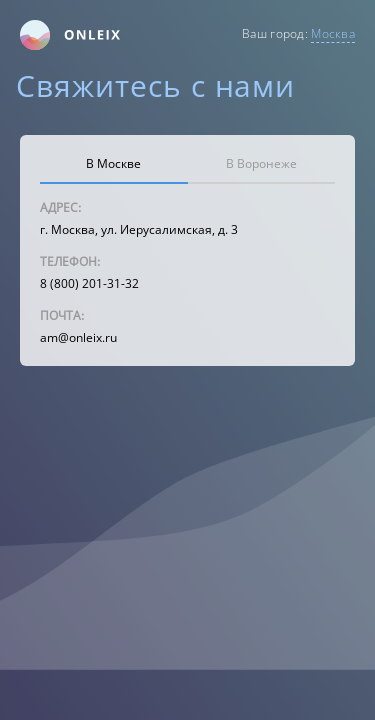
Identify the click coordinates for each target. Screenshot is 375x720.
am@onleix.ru (78, 337)
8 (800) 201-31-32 (89, 283)
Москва (333, 33)
